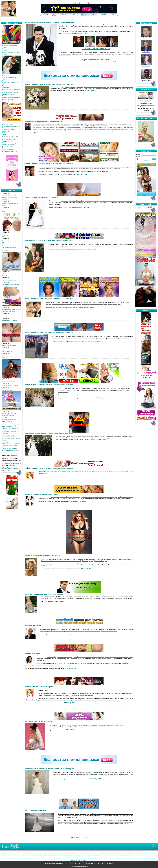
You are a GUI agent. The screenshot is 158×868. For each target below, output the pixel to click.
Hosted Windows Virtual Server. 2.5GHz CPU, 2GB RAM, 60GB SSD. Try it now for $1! (79, 863)
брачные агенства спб (8, 381)
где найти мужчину (8, 390)
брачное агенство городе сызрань (40, 721)
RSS (81, 3)
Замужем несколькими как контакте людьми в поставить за (50, 333)
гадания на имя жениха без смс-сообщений (51, 131)
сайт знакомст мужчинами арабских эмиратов (11, 149)
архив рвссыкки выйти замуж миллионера (85, 127)
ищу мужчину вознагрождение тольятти (42, 197)
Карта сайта (92, 3)
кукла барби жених (34, 625)
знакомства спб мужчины (10, 345)
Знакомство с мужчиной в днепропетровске (9, 446)
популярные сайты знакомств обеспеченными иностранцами (50, 769)
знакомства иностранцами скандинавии (42, 495)
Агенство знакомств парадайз (11, 425)
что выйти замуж (34, 653)
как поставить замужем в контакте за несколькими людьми (52, 127)
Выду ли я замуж (7, 427)
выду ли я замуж (8, 124)
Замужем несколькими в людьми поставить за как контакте (50, 299)
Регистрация (71, 3)
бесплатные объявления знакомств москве (10, 137)
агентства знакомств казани (38, 810)
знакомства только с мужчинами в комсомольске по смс (11, 83)
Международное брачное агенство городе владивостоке (11, 443)
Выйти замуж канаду (8, 435)
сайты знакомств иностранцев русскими (9, 100)
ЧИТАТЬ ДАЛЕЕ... (90, 90)
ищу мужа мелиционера (9, 280)
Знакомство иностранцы (9, 437)
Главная (64, 3)
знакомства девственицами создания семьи (44, 555)
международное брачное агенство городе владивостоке (11, 97)
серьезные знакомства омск (12, 126)
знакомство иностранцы (9, 316)
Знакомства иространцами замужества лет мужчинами (10, 449)
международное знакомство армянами (42, 687)
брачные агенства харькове (10, 386)
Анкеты (86, 3)
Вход (78, 3)
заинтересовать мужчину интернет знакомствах (10, 93)
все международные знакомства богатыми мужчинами (9, 129)
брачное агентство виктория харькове (110, 127)
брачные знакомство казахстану (75, 131)
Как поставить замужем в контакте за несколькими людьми (10, 77)
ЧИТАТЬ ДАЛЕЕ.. (81, 501)
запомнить (142, 159)
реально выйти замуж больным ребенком (9, 140)
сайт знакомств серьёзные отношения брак (10, 351)
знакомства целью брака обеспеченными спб (10, 144)
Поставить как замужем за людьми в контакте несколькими (50, 241)
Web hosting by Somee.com (79, 860)
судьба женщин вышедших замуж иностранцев (45, 594)
